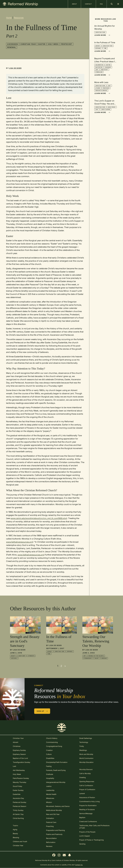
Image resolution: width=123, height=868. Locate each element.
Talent (97, 658)
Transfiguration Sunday (22, 762)
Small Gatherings (86, 738)
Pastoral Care (51, 822)
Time (105, 48)
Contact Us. (79, 865)
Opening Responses (87, 781)
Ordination (50, 818)
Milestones (50, 798)
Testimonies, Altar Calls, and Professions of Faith (94, 827)
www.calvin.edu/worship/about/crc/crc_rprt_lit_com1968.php (38, 518)
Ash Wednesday (19, 770)
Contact (88, 4)
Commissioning (52, 742)
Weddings (83, 750)
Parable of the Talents (96, 656)
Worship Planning (101, 90)
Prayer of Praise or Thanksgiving (91, 840)
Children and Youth (20, 841)
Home (9, 18)
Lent (97, 70)
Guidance (108, 67)
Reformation (51, 842)
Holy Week (53, 44)
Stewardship (88, 658)
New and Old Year (53, 814)
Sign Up (42, 711)
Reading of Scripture (87, 809)
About (74, 4)
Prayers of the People (87, 832)
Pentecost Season (19, 806)
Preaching (50, 826)
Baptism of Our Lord (20, 758)
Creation (49, 750)
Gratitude (50, 774)
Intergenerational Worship (56, 782)
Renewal (12, 47)
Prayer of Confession (87, 789)
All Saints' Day (18, 814)
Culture (49, 754)
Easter (42, 44)
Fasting (49, 766)
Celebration (99, 65)
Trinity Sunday (18, 810)
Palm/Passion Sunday (21, 778)
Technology (84, 742)
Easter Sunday (18, 790)
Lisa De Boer (15, 68)
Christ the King (18, 818)
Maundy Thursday (20, 782)
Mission (49, 802)
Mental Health (51, 794)
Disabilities (50, 758)
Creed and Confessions (88, 821)
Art (85, 656)
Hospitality (50, 778)
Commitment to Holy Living (89, 801)
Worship (104, 658)
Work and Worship (86, 754)
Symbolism (99, 72)
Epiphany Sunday (19, 750)
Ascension (13, 44)
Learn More (102, 35)
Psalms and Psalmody (54, 834)
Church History (52, 738)
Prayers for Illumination (88, 805)
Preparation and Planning (55, 830)
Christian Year (28, 44)
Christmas (17, 746)
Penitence (106, 88)
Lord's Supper (106, 109)
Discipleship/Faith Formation (57, 762)
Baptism (82, 817)
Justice (49, 786)
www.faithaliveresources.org (19, 542)
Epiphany (98, 48)
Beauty (13, 656)
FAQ (101, 4)
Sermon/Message (86, 813)
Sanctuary (22, 656)
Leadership (50, 790)
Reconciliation (51, 838)
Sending (82, 844)
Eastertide (99, 67)
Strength (31, 656)
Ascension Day (18, 798)
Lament (82, 793)
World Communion (86, 758)
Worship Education (86, 762)
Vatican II (14, 658)
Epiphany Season (19, 754)
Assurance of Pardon (87, 797)
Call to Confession (86, 785)
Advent (98, 46)
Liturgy (98, 88)
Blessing (16, 837)
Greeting (83, 777)
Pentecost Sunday (20, 802)
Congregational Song (54, 746)
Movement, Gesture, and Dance (58, 806)
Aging (15, 829)
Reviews (49, 846)
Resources (19, 18)
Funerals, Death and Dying (56, 770)
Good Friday (112, 107)
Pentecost (67, 44)
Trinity (82, 746)
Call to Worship (85, 773)
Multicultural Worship (54, 810)
